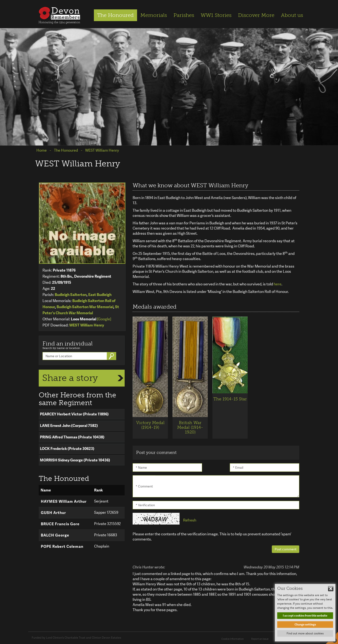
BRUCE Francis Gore (60, 524)
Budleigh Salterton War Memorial (85, 307)
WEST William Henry (87, 325)
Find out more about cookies (305, 633)
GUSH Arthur (53, 513)
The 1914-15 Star (230, 399)
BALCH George (55, 535)
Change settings (305, 625)
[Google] (104, 319)
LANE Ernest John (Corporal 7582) (69, 426)
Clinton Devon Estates (106, 638)
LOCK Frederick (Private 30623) (67, 449)
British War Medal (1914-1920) (190, 427)
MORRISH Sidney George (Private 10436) (75, 460)
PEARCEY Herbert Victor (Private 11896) (74, 414)
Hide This (331, 589)
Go (112, 356)
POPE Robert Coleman (62, 546)
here (278, 284)
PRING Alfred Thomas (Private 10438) (72, 437)
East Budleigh (100, 295)
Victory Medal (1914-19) (150, 425)
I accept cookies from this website (305, 616)
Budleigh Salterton (71, 295)
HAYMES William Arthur (64, 501)
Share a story (70, 378)
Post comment (286, 549)
